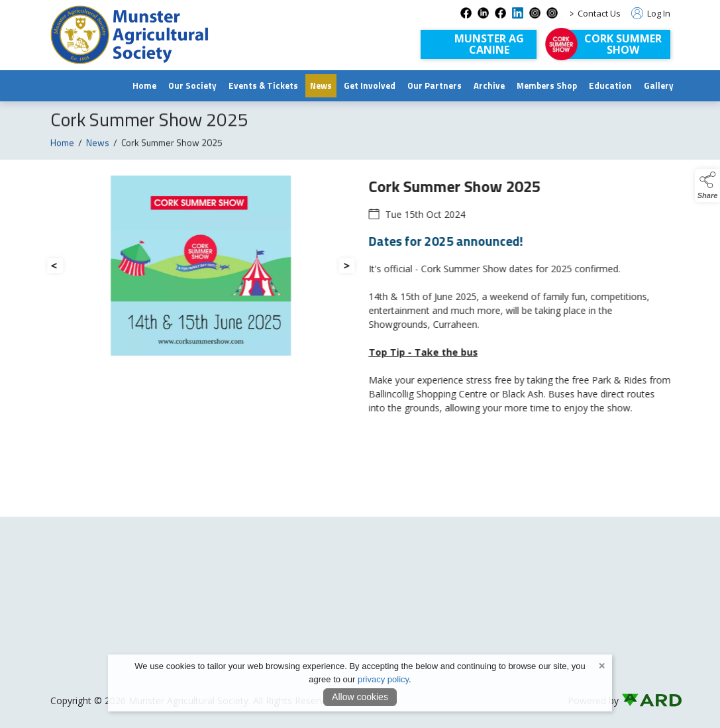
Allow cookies (360, 697)
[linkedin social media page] (483, 13)
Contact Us (599, 13)
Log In (651, 13)
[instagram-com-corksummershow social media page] (552, 13)
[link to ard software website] (646, 701)
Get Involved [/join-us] (370, 85)
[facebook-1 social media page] (500, 13)
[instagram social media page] (535, 13)
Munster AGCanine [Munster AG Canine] (489, 44)
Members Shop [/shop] (547, 85)
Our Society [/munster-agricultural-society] (192, 85)
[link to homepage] (130, 35)
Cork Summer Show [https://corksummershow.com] (623, 44)
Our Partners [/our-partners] (435, 85)
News (98, 147)
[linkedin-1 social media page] (518, 13)
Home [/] (144, 85)
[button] (707, 185)
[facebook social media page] (466, 13)
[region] (360, 313)
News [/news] (321, 85)
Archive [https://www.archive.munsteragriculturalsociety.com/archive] (489, 85)
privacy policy (383, 679)
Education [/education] (610, 85)
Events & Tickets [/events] (263, 85)
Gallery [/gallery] (659, 85)
